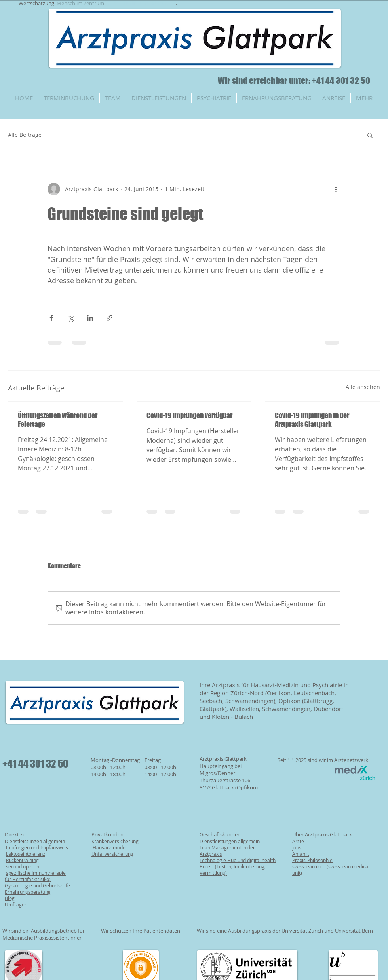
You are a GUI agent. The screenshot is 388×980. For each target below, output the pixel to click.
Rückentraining (22, 860)
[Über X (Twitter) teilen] (71, 318)
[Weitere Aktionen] (336, 189)
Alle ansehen (363, 387)
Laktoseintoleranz (26, 854)
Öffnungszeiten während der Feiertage (58, 420)
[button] (370, 135)
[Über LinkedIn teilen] (90, 318)
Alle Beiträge (25, 135)
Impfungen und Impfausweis (37, 847)
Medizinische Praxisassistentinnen (43, 938)
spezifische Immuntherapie (36, 873)
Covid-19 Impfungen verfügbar (189, 415)
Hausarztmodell (110, 847)
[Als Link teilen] (109, 318)
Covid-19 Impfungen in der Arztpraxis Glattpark (312, 420)
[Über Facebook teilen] (51, 318)
